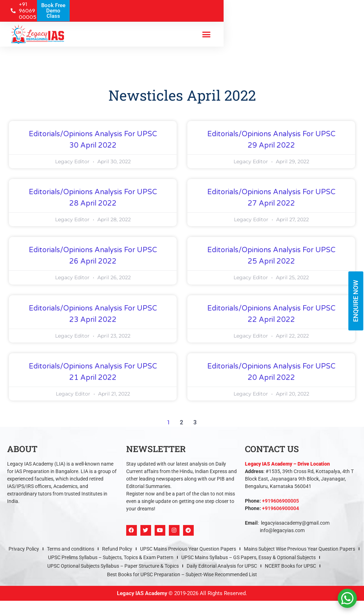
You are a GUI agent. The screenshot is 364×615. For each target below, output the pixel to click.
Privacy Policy (24, 549)
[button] (206, 34)
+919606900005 (280, 501)
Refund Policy (117, 549)
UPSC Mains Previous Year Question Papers (188, 549)
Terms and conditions (71, 549)
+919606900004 (280, 508)
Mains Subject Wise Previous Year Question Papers (299, 549)
